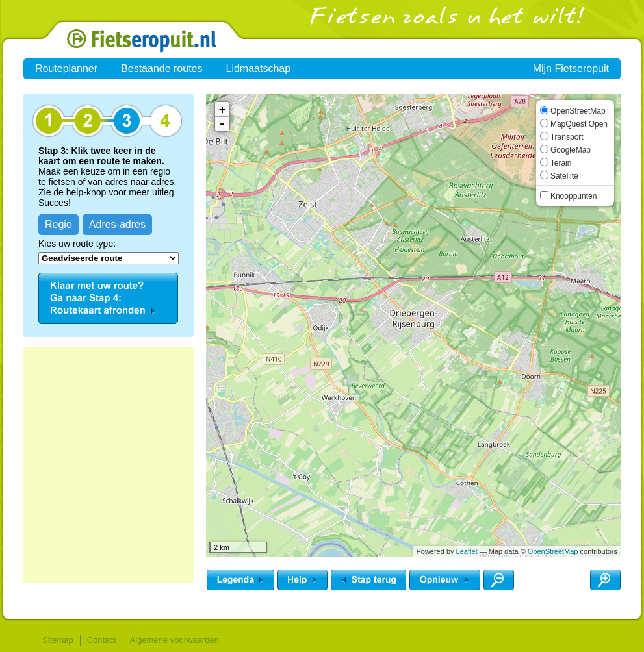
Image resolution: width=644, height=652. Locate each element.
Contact (102, 640)
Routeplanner (66, 69)
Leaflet (467, 551)
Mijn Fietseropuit (571, 69)
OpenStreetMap (553, 551)
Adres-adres (117, 224)
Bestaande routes (161, 69)
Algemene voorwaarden (174, 640)
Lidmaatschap (259, 69)
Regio (58, 224)
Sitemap (58, 640)
